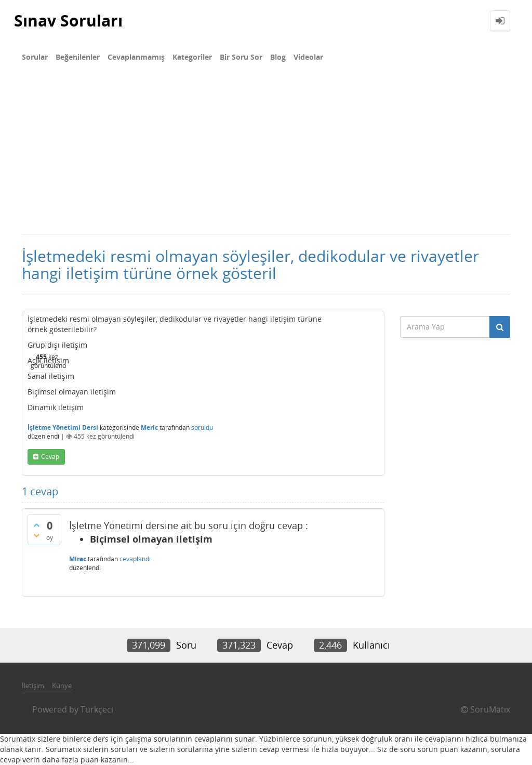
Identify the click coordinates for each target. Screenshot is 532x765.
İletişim (33, 685)
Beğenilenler (78, 57)
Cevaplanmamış (136, 57)
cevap (50, 457)
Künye (62, 685)
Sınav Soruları (68, 21)
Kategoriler (192, 57)
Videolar (308, 57)
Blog (278, 57)
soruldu (202, 427)
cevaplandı (135, 559)
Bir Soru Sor (241, 57)
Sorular (35, 57)
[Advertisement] (266, 156)
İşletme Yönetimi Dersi (63, 427)
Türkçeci (97, 709)
